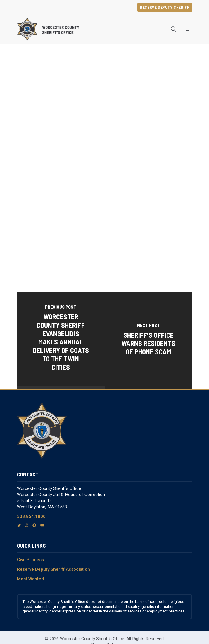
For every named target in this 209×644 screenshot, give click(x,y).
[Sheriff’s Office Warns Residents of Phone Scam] (148, 340)
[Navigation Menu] (189, 29)
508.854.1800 (31, 516)
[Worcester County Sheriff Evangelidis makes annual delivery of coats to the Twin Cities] (61, 339)
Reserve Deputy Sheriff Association (53, 569)
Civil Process (30, 560)
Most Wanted (30, 579)
